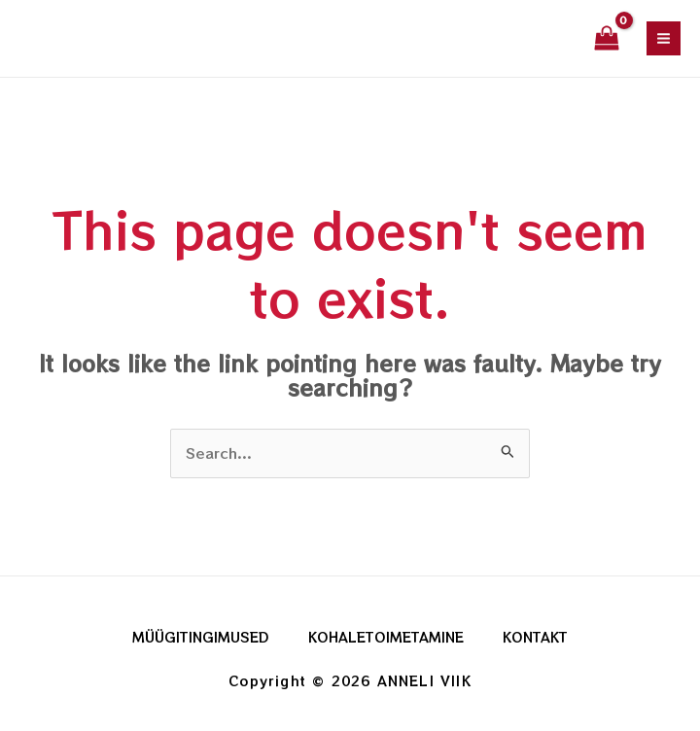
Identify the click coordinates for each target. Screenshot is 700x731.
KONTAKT (535, 637)
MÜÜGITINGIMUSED (201, 637)
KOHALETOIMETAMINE (386, 637)
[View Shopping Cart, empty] (607, 39)
